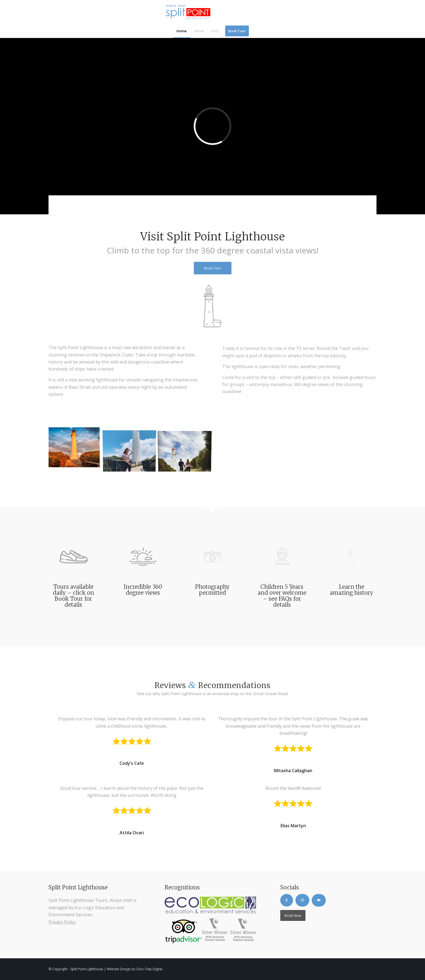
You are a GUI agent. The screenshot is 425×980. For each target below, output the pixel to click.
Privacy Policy (62, 922)
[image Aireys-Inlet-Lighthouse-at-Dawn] (76, 449)
